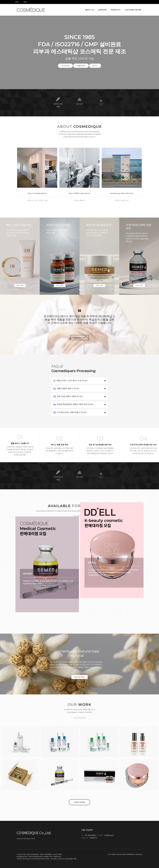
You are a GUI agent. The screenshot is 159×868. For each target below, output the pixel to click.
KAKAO (33, 839)
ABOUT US (88, 8)
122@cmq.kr (81, 66)
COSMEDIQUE (138, 854)
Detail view (20, 285)
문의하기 (95, 66)
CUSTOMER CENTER (132, 8)
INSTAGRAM (27, 839)
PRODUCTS (115, 8)
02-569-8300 (90, 835)
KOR (18, 2)
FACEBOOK (20, 839)
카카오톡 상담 (65, 66)
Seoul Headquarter (37, 193)
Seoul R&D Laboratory (79, 193)
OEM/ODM (101, 8)
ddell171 (93, 838)
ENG (25, 2)
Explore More (80, 677)
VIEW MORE (80, 802)
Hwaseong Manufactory (122, 193)
